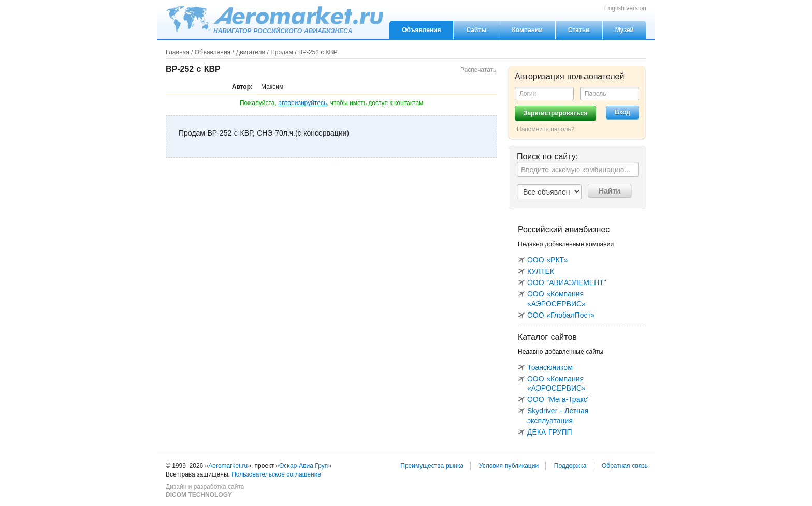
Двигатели (250, 52)
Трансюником (550, 367)
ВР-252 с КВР (318, 52)
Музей (625, 30)
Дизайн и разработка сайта (205, 491)
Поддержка (570, 466)
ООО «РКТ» (547, 260)
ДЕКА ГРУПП (550, 432)
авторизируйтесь (302, 103)
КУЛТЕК (541, 271)
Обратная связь (625, 466)
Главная (178, 52)
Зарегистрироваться (555, 113)
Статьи (579, 30)
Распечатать (478, 70)
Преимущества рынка (432, 466)
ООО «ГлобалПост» (561, 315)
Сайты (476, 30)
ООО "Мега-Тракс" (559, 399)
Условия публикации (509, 466)
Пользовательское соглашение (276, 474)
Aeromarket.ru (274, 19)
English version (625, 8)
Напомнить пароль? (546, 129)
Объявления (421, 30)
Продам (282, 52)
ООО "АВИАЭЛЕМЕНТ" (567, 282)
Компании (527, 30)
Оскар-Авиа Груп (303, 466)
